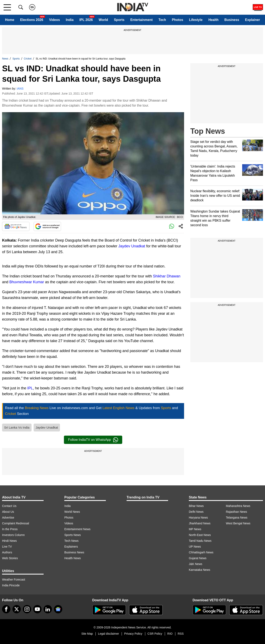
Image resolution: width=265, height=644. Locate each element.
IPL (30, 388)
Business (232, 20)
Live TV (7, 547)
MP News (195, 529)
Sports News (73, 535)
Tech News (71, 541)
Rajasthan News (237, 512)
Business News (74, 552)
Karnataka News (200, 570)
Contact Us (9, 506)
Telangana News (237, 518)
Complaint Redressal (16, 523)
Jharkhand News (200, 523)
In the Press (10, 529)
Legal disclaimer (108, 634)
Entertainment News (77, 529)
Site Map (87, 634)
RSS (181, 634)
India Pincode (11, 585)
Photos (177, 20)
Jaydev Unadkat (132, 246)
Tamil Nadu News (200, 541)
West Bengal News (238, 523)
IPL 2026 (86, 20)
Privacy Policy (133, 634)
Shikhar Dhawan (167, 276)
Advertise (8, 518)
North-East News (200, 535)
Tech (162, 20)
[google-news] (58, 609)
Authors (7, 552)
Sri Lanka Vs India (17, 427)
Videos (54, 20)
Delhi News (196, 512)
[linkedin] (48, 609)
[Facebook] (6, 609)
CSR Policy (155, 634)
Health (213, 20)
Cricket (28, 59)
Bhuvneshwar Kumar (27, 282)
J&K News (196, 564)
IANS (20, 89)
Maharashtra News (238, 506)
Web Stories (10, 558)
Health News (73, 558)
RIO (170, 634)
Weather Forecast (14, 580)
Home (10, 20)
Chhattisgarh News (201, 552)
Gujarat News (198, 558)
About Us (8, 512)
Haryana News (198, 518)
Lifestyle (196, 20)
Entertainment (142, 20)
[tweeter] (17, 609)
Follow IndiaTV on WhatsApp (93, 440)
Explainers (71, 547)
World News (72, 512)
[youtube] (37, 609)
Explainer (253, 20)
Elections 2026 (32, 20)
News (5, 59)
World (103, 20)
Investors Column (13, 535)
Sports (119, 20)
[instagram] (27, 609)
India (70, 20)
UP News (195, 547)
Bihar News (196, 506)
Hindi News (9, 541)
